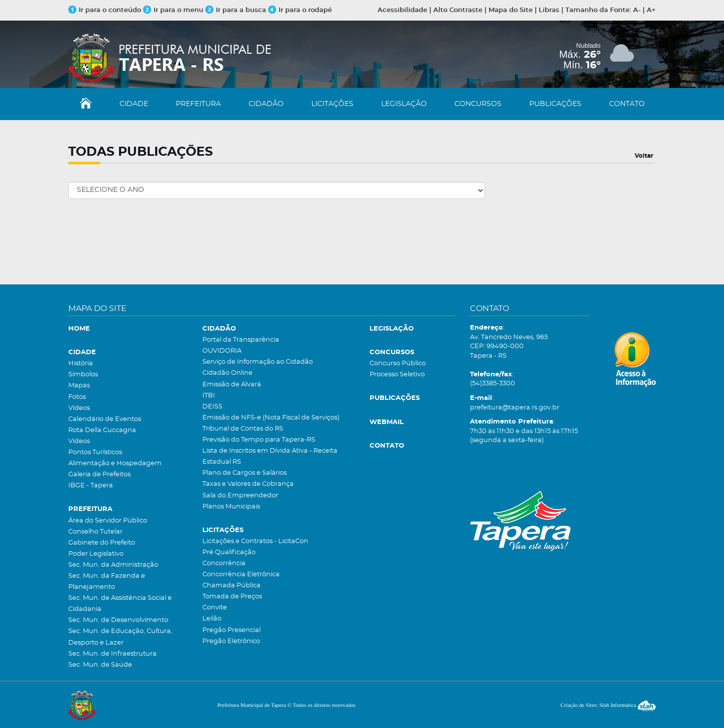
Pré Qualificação (229, 552)
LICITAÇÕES (332, 104)
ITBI (209, 396)
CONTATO (627, 104)
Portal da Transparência (241, 340)
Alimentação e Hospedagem (115, 463)
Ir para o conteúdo (105, 10)
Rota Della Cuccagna (102, 430)
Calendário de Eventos (105, 419)
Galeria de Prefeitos (99, 475)
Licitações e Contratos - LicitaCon (255, 541)
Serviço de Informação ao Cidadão (258, 362)
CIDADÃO (266, 104)
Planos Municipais (231, 507)
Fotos (77, 397)
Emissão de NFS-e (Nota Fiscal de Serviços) (271, 418)
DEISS (212, 407)
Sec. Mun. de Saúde (100, 665)
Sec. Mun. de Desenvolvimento (118, 620)
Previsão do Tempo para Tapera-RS (259, 440)
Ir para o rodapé (300, 10)
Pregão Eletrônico (231, 641)
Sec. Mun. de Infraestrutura (112, 654)
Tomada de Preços (232, 597)
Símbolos (83, 375)
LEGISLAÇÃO (404, 104)
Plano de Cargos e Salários (245, 473)
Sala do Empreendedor (240, 496)
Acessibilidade (402, 10)
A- (637, 10)
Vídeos (79, 408)
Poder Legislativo (96, 554)
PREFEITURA (198, 104)
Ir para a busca (236, 10)
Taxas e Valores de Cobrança (248, 484)
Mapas (79, 386)
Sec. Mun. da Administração (113, 565)
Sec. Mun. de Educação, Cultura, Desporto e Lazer (120, 637)
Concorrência (224, 563)
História (81, 363)
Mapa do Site (511, 10)
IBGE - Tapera (91, 486)
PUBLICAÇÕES (555, 104)
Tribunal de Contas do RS (243, 429)
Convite (215, 608)
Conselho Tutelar (95, 532)
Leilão (212, 619)
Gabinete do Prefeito (102, 543)
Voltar (644, 156)
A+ (651, 10)
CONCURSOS (478, 104)
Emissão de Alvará (232, 385)
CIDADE (134, 104)
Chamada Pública (231, 586)
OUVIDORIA (222, 351)
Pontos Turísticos (95, 452)
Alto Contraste (458, 10)
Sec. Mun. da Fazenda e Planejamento (107, 582)
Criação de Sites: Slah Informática (608, 705)
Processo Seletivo (397, 375)
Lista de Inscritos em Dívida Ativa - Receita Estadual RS (270, 456)
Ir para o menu (174, 10)
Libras (549, 10)
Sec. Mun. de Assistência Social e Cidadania (120, 604)
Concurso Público (398, 363)
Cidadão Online (227, 373)
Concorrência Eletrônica (241, 575)
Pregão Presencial (231, 630)
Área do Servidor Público (108, 521)
